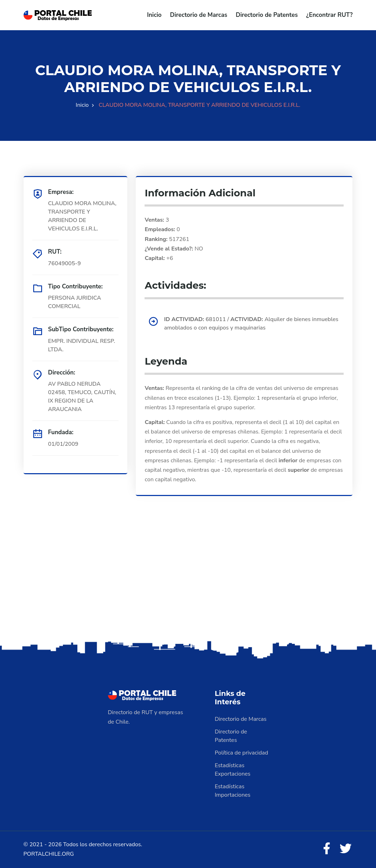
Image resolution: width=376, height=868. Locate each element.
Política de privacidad (242, 753)
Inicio (154, 15)
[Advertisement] (188, 584)
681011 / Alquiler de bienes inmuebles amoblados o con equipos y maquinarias (251, 324)
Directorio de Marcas (199, 15)
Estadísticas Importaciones (233, 791)
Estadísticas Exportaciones (233, 770)
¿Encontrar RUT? (329, 15)
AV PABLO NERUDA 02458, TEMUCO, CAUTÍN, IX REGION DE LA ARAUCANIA (82, 397)
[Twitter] (346, 849)
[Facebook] (326, 849)
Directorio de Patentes (267, 15)
